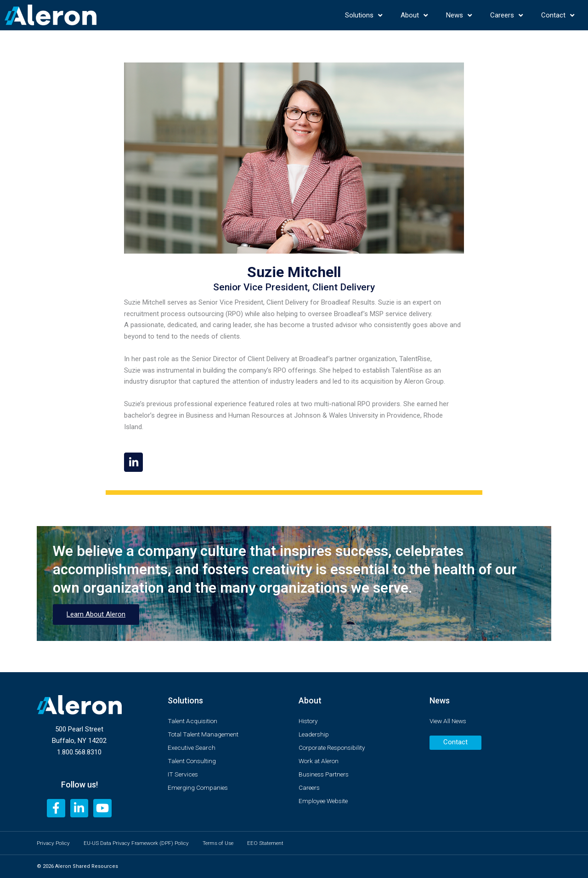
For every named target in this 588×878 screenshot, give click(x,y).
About (414, 15)
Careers (506, 15)
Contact (558, 15)
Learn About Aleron (96, 617)
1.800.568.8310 (79, 750)
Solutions (364, 15)
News (459, 15)
